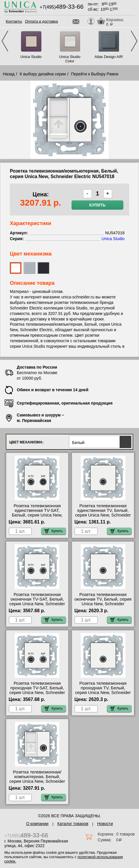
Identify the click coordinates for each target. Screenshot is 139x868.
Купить (97, 205)
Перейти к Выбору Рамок (95, 74)
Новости (105, 824)
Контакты (14, 21)
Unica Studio (31, 57)
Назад (9, 74)
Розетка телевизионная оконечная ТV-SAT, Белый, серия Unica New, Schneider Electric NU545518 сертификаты (37, 604)
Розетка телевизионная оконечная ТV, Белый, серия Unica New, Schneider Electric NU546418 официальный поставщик (103, 604)
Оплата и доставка (41, 21)
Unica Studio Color (70, 59)
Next (134, 41)
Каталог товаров (73, 824)
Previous (5, 41)
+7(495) (62, 7)
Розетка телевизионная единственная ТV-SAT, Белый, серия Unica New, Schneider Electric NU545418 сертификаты (37, 515)
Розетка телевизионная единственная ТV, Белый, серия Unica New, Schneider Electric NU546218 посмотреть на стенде (103, 515)
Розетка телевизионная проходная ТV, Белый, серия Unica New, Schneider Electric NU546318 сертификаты (103, 693)
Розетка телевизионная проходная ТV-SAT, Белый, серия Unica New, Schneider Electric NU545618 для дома (37, 690)
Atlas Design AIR (109, 57)
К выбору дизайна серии (43, 74)
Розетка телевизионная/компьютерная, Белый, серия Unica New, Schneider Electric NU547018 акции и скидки (37, 781)
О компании (37, 824)
